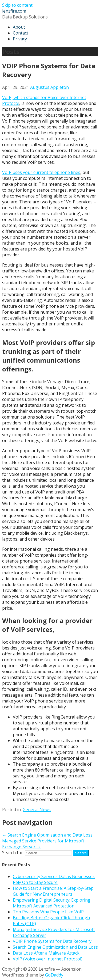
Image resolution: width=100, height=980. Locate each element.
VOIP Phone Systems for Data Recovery (52, 941)
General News (37, 810)
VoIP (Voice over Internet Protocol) (48, 959)
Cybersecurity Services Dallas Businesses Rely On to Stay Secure (54, 879)
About (19, 27)
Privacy (20, 39)
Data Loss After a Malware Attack (46, 953)
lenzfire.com (14, 11)
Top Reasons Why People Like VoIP (48, 912)
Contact (21, 33)
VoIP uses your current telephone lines (41, 172)
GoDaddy (54, 975)
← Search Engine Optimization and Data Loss (47, 835)
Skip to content (17, 5)
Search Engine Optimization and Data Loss (55, 947)
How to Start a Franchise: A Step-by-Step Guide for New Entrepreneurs (53, 891)
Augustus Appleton (49, 87)
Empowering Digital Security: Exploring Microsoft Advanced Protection (52, 903)
